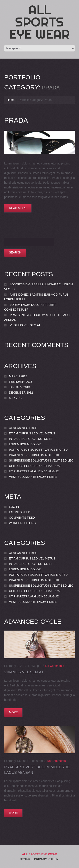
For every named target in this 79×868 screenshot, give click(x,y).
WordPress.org (22, 523)
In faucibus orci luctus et (31, 439)
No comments (55, 666)
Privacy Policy (46, 859)
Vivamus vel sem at (25, 325)
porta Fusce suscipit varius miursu (38, 450)
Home (11, 100)
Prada (16, 120)
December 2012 (21, 393)
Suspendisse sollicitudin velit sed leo (41, 460)
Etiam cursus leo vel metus (32, 433)
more (13, 712)
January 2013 (19, 387)
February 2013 (21, 382)
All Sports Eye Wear (39, 22)
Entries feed (20, 512)
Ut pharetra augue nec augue (34, 471)
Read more (18, 208)
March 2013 (18, 376)
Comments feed (22, 518)
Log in (14, 507)
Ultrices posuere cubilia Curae (35, 466)
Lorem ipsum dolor (25, 444)
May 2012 (16, 398)
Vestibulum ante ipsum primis (33, 477)
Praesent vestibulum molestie (34, 455)
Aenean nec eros (23, 428)
